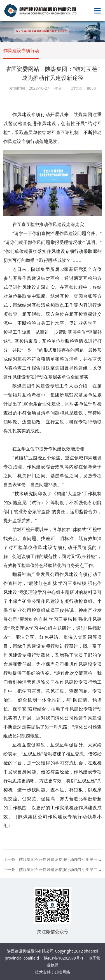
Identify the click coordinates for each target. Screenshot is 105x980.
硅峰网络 (62, 972)
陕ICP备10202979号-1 (64, 958)
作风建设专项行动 (21, 50)
